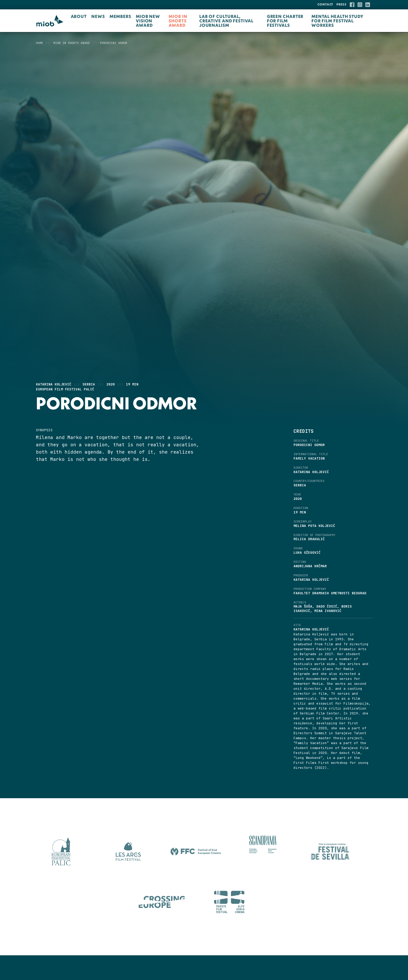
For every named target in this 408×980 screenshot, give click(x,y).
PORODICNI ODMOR (114, 43)
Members (120, 16)
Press (342, 4)
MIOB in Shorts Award (178, 21)
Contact (325, 4)
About (79, 16)
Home (40, 43)
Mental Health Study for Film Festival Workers (337, 21)
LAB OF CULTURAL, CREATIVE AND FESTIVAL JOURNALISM (226, 21)
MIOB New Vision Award (148, 21)
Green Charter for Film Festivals (285, 21)
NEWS (98, 16)
